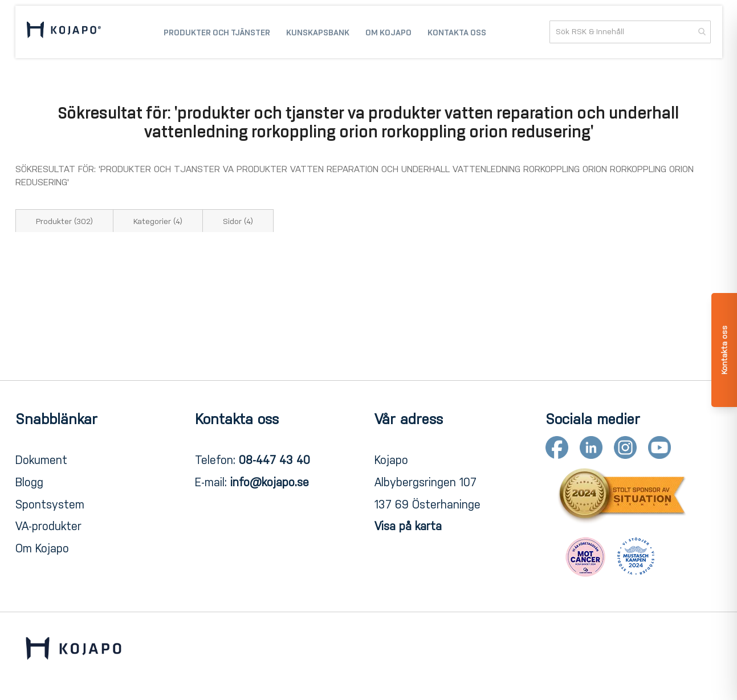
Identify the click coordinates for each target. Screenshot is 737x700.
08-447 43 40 (274, 460)
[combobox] (630, 32)
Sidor (238, 221)
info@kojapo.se (270, 482)
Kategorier (158, 221)
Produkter (64, 221)
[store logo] (64, 32)
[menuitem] (217, 32)
